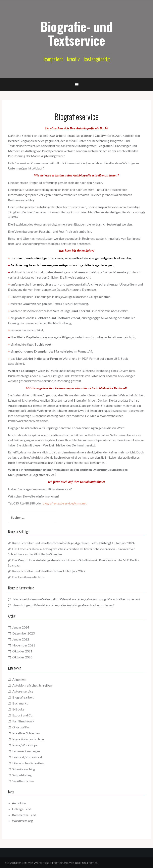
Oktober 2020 (22, 657)
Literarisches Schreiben (28, 763)
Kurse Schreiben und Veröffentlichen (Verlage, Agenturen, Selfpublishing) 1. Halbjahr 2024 (73, 543)
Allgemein (19, 679)
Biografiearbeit (23, 697)
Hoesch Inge (21, 605)
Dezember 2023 (24, 633)
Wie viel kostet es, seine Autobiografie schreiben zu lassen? (100, 599)
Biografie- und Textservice (76, 33)
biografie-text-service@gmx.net (65, 503)
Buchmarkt (20, 703)
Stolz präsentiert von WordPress (27, 863)
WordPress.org (22, 821)
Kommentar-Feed (24, 815)
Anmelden (19, 803)
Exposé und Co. (23, 715)
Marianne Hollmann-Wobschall (34, 599)
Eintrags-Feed (22, 809)
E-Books (18, 709)
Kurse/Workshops (25, 745)
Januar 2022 (21, 639)
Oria (65, 863)
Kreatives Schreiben (26, 733)
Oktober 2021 (22, 651)
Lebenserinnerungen (26, 751)
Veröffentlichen (23, 781)
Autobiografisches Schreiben (32, 685)
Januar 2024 (21, 627)
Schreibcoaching (24, 769)
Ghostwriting (21, 727)
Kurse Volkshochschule (28, 739)
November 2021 (24, 645)
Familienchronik (23, 721)
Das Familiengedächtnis (28, 577)
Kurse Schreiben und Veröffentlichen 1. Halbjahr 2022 (49, 571)
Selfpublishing (22, 775)
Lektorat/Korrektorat (27, 757)
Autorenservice (23, 691)
